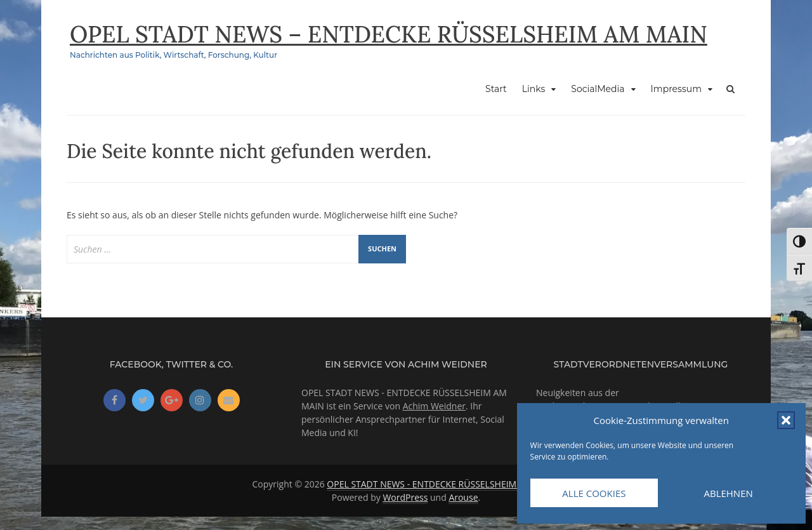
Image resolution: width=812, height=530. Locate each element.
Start (496, 89)
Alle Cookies (594, 493)
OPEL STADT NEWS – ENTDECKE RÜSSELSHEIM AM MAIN (389, 34)
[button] (786, 420)
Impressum (676, 89)
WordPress (405, 497)
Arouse (463, 497)
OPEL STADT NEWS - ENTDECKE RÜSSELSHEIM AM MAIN (442, 484)
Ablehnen (728, 493)
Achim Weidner (434, 406)
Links (534, 89)
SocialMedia (598, 89)
